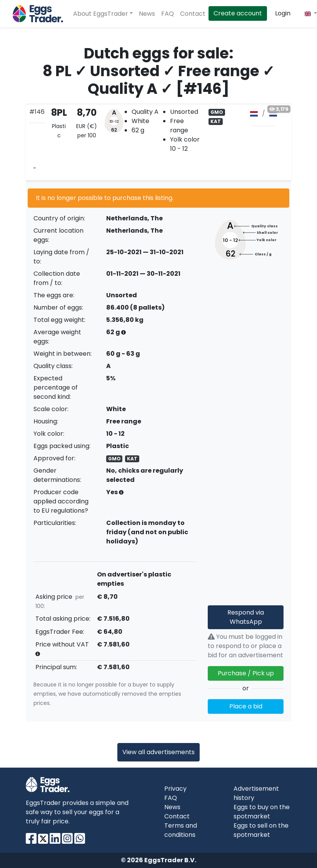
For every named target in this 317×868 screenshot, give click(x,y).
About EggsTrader (101, 14)
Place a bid (246, 706)
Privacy (175, 789)
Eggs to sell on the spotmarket (261, 830)
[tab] (158, 142)
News (147, 14)
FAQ (168, 14)
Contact (193, 14)
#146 (37, 112)
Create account (238, 13)
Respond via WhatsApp (246, 617)
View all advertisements (158, 752)
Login (283, 13)
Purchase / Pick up (246, 673)
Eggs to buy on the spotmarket (262, 812)
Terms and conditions (181, 830)
